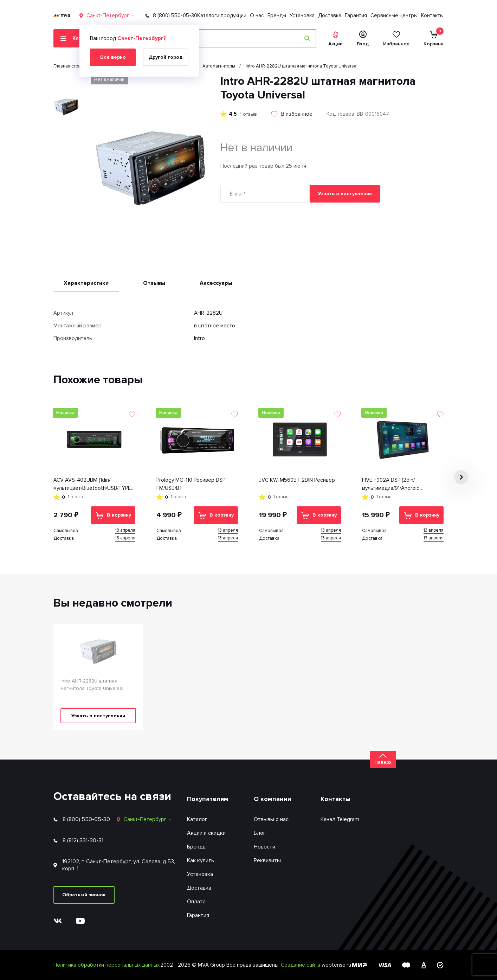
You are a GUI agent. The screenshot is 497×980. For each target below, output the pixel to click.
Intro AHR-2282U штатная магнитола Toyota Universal (92, 685)
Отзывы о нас (271, 819)
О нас (257, 15)
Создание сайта (301, 965)
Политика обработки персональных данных (106, 965)
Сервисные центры (394, 15)
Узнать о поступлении (345, 194)
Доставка (330, 15)
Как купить (201, 860)
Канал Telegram (340, 819)
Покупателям (208, 799)
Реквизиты (267, 860)
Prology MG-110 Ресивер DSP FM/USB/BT (191, 484)
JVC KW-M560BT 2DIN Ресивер (297, 480)
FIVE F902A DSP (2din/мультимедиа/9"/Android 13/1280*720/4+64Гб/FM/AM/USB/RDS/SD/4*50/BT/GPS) (403, 484)
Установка (302, 15)
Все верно (113, 57)
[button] (461, 477)
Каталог (197, 819)
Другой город (166, 57)
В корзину (113, 515)
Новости (264, 847)
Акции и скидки (206, 833)
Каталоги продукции (222, 15)
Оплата (196, 902)
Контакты (432, 15)
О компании (273, 799)
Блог (260, 833)
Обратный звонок (84, 895)
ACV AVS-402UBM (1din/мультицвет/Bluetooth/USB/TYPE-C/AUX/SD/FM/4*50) (93, 484)
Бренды (277, 15)
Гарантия (356, 15)
